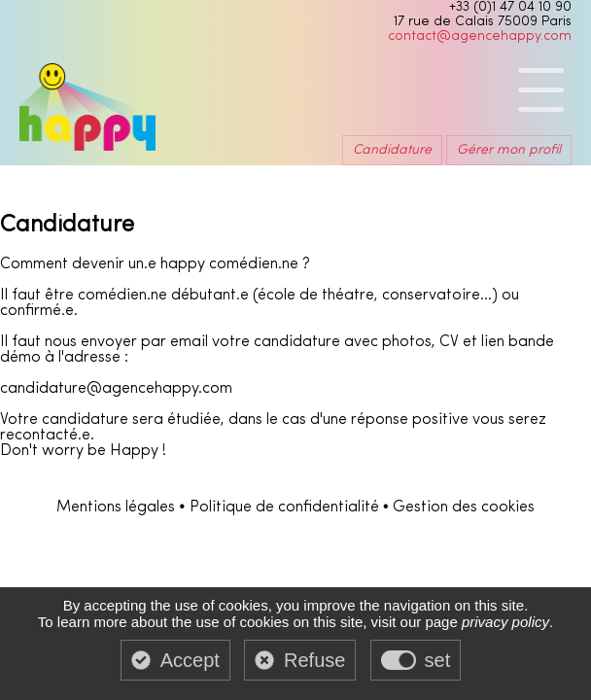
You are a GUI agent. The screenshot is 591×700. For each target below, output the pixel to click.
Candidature (392, 150)
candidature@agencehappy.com (116, 389)
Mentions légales (116, 507)
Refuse (314, 660)
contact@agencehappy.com (480, 36)
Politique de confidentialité (284, 507)
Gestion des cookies (464, 507)
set (438, 660)
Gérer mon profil (509, 150)
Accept (190, 660)
